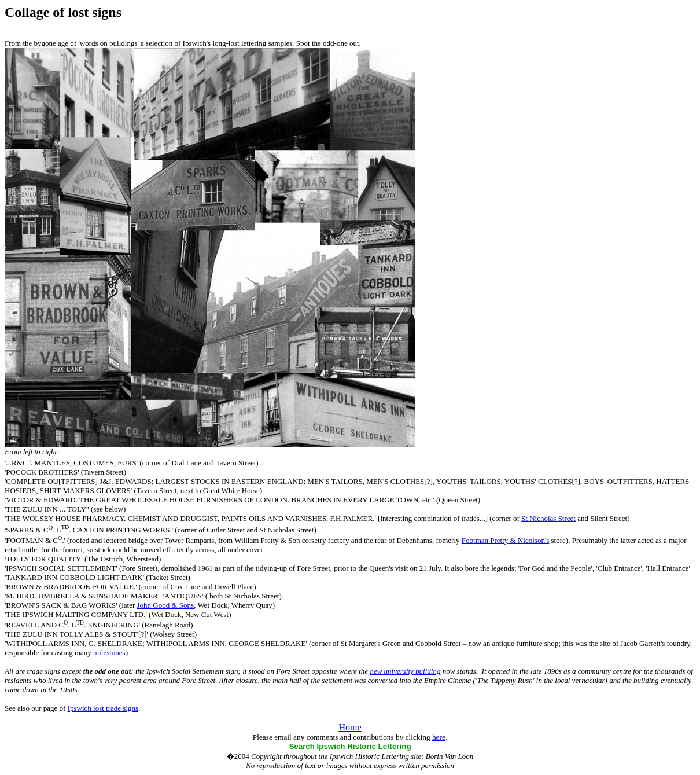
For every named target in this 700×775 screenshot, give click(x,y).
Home (350, 727)
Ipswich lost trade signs (103, 708)
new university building (405, 671)
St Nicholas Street (548, 518)
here (439, 737)
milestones (109, 653)
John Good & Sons (166, 605)
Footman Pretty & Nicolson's (505, 540)
